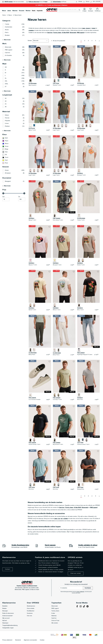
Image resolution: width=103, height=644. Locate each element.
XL (6, 78)
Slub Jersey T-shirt (58, 220)
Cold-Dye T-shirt (57, 400)
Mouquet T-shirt (57, 265)
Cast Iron (50, 33)
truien (94, 28)
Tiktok (84, 607)
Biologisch (8, 181)
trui (62, 519)
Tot (19, 197)
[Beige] (14, 149)
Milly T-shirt (80, 310)
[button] (49, 47)
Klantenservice (31, 606)
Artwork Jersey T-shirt (35, 444)
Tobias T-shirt (81, 220)
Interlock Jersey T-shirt (83, 444)
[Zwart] (14, 157)
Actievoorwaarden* (8, 616)
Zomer (7, 170)
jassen (88, 28)
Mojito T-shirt (32, 130)
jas (59, 519)
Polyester (8, 121)
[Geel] (14, 160)
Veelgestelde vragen (8, 628)
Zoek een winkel (76, 573)
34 (6, 104)
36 (6, 107)
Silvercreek (73, 33)
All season (8, 173)
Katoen (7, 115)
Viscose (7, 118)
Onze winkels (31, 608)
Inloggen (85, 11)
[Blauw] (14, 144)
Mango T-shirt (32, 220)
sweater (66, 519)
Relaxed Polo (81, 489)
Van (3, 197)
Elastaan (7, 126)
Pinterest (88, 607)
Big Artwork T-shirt (58, 444)
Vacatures (30, 613)
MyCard (5, 621)
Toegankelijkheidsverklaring (10, 625)
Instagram (81, 607)
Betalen (5, 608)
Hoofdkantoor (31, 611)
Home (4, 15)
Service (88, 2)
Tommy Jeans (57, 33)
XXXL (7, 84)
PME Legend (80, 33)
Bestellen (5, 606)
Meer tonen (7, 40)
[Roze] (14, 163)
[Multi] (14, 138)
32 (6, 98)
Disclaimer (18, 640)
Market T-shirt (81, 265)
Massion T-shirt (33, 265)
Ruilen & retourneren (8, 613)
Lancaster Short (81, 85)
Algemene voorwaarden (30, 640)
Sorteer (30, 41)
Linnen (7, 123)
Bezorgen (5, 611)
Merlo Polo (80, 400)
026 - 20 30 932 (97, 2)
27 (6, 87)
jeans (84, 28)
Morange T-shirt (81, 175)
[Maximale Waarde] (22, 199)
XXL (6, 81)
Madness (54, 616)
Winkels (80, 2)
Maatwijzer (5, 623)
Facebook (77, 607)
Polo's (7, 33)
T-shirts (7, 24)
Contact (8, 569)
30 (6, 101)
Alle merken (55, 623)
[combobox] (69, 10)
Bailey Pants (32, 355)
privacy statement (80, 592)
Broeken (7, 35)
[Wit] (14, 155)
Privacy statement (7, 640)
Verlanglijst (91, 11)
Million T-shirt (57, 310)
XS (6, 67)
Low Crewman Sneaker (35, 400)
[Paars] (14, 141)
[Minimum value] (6, 199)
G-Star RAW (66, 33)
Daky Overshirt (33, 85)
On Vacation (8, 55)
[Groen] (14, 146)
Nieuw (10, 15)
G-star (53, 613)
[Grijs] (14, 152)
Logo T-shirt (56, 130)
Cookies (42, 640)
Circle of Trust (55, 621)
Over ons (29, 616)
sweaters (31, 30)
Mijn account (6, 618)
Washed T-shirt (57, 85)
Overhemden (9, 27)
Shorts (7, 30)
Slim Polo (31, 489)
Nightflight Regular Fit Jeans (85, 355)
